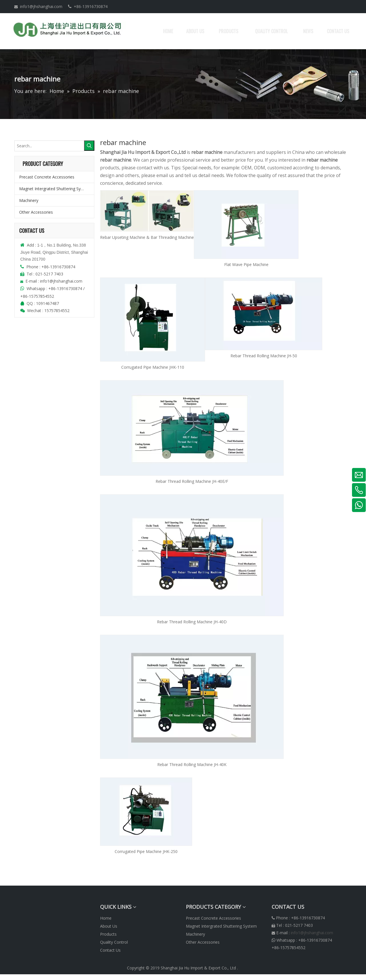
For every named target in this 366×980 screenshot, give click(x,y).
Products (108, 934)
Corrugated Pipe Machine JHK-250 (146, 851)
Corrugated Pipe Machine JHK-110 (153, 367)
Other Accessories (36, 212)
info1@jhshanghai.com (41, 6)
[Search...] (49, 146)
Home (106, 918)
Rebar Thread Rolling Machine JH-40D (192, 622)
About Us (109, 926)
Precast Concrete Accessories (47, 177)
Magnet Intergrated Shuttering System (55, 189)
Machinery (29, 200)
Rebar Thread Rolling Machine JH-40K (192, 764)
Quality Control (114, 942)
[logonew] (19, 907)
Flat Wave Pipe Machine (246, 264)
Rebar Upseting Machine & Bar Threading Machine (147, 237)
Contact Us (110, 950)
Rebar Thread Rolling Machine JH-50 (264, 356)
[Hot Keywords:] (89, 146)
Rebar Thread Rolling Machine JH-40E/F (192, 481)
